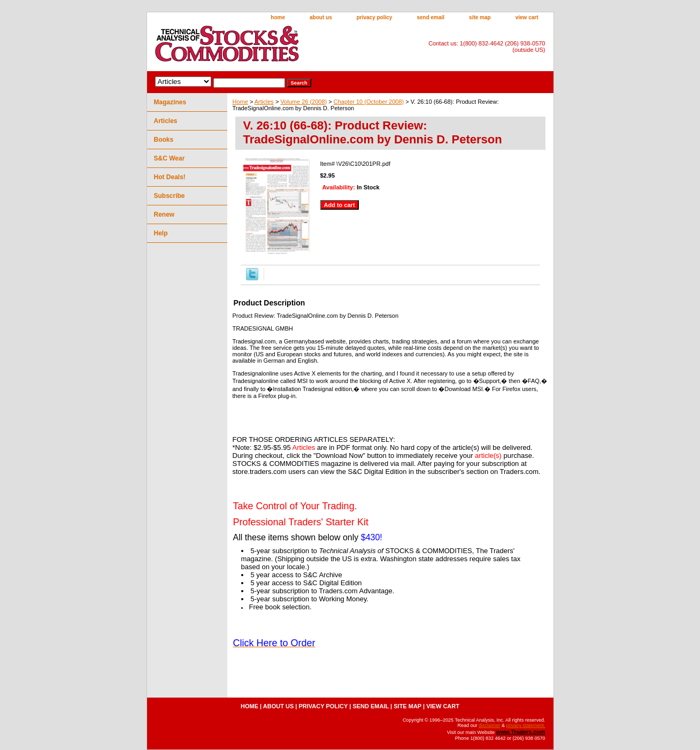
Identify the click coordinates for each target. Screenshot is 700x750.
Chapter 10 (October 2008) (369, 102)
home (278, 17)
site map (480, 17)
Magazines (170, 102)
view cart (527, 17)
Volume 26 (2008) (303, 102)
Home (240, 102)
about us (321, 17)
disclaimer (490, 725)
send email (430, 17)
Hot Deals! (170, 177)
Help (161, 233)
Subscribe (170, 196)
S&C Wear (170, 158)
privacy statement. (525, 725)
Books (164, 140)
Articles (264, 102)
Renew (164, 215)
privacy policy (375, 17)
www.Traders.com (520, 732)
